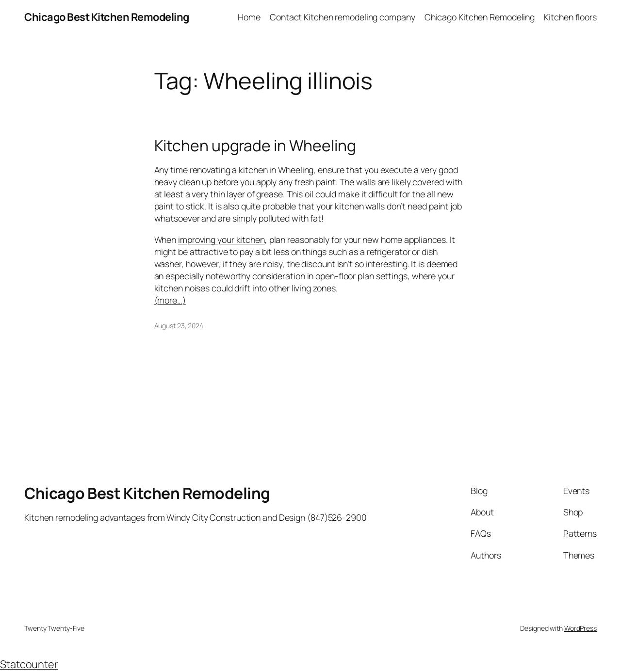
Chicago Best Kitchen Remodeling (107, 17)
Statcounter (29, 664)
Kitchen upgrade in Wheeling (255, 146)
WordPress (580, 628)
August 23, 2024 (179, 326)
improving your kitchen (221, 240)
